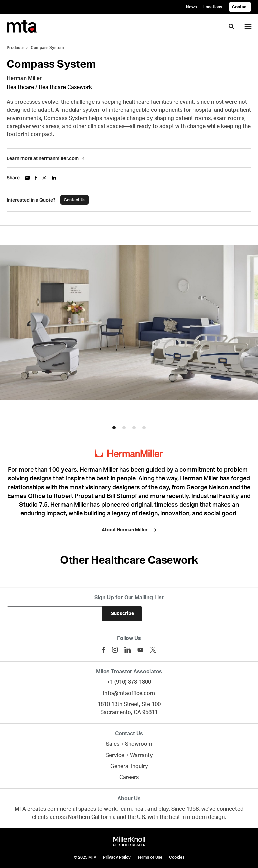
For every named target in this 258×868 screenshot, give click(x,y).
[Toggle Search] (231, 26)
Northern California (92, 817)
